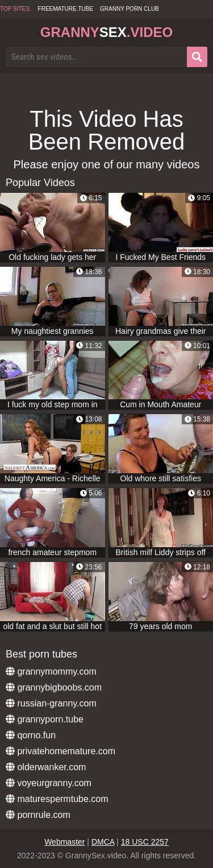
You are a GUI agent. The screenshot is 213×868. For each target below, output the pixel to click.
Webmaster (64, 842)
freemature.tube (66, 9)
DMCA (103, 842)
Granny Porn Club (130, 9)
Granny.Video (106, 32)
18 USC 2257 (145, 842)
